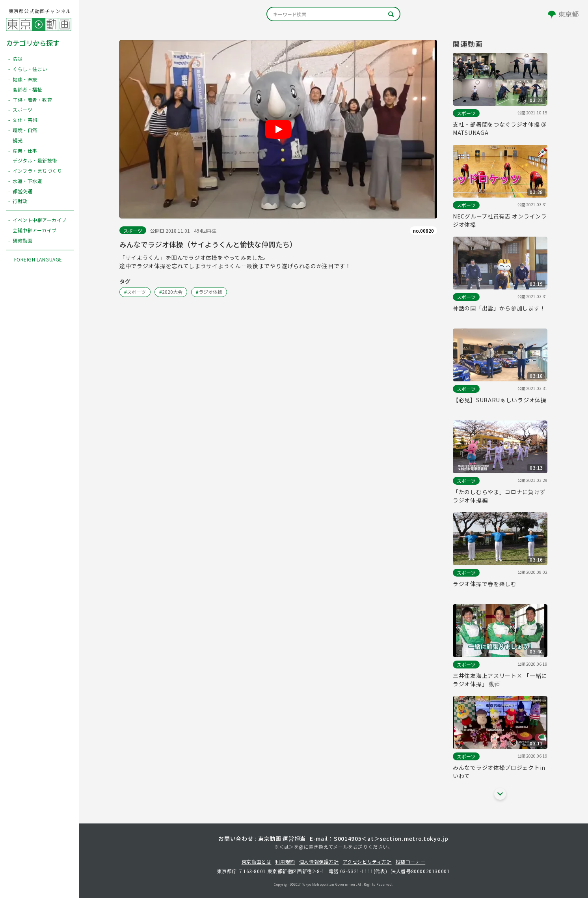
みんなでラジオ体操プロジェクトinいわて (499, 772)
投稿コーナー (411, 862)
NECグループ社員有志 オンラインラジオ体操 (500, 220)
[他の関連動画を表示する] (500, 794)
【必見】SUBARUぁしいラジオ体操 (500, 400)
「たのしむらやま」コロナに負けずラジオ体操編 (499, 496)
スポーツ (133, 231)
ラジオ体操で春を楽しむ (485, 584)
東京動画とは (257, 862)
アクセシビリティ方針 (367, 862)
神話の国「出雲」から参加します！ (499, 308)
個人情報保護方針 (319, 862)
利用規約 (285, 862)
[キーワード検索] (333, 14)
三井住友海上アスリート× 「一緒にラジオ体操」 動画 (500, 680)
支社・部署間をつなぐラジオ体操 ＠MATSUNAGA (500, 128)
